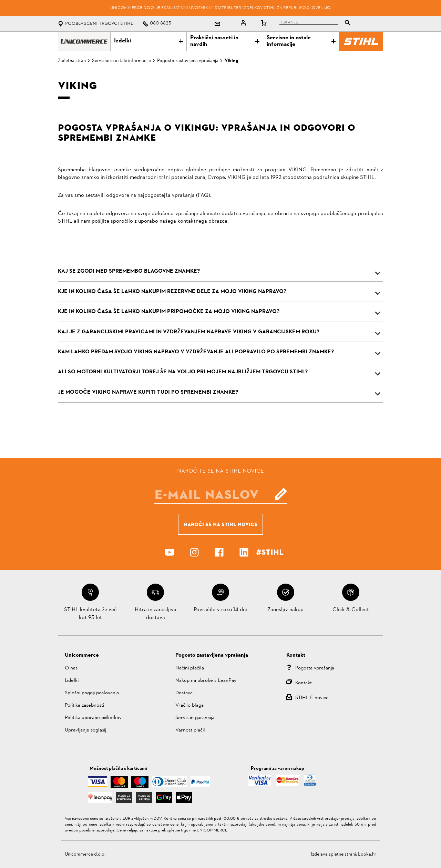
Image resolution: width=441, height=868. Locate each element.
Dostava (184, 693)
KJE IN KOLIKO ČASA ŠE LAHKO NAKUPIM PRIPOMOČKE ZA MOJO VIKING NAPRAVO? (169, 312)
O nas (71, 668)
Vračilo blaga (189, 705)
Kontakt (304, 683)
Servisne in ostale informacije (301, 41)
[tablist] (317, 24)
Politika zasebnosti (84, 705)
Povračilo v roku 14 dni (220, 610)
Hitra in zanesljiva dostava (156, 614)
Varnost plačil (190, 730)
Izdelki (148, 41)
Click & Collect (351, 610)
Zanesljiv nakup (285, 610)
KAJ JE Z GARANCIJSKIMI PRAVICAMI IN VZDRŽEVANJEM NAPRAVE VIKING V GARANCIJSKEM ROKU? (189, 332)
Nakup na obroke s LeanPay (206, 681)
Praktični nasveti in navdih (225, 41)
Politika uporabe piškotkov (93, 718)
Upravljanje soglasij (85, 730)
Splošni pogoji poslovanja (92, 693)
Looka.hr (367, 854)
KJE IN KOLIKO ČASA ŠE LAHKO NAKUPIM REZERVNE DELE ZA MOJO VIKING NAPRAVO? (172, 292)
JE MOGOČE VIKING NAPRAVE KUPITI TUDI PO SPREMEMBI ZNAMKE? (148, 392)
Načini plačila (190, 668)
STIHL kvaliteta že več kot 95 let (90, 614)
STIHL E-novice (312, 698)
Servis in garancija (195, 718)
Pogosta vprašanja (315, 668)
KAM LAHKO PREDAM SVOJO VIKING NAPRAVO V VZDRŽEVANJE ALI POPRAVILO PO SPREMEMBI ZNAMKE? (196, 352)
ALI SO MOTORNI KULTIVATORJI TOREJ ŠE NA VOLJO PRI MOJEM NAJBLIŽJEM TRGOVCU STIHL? (183, 372)
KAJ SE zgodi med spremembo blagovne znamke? (129, 271)
